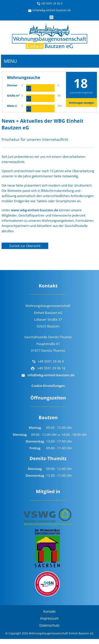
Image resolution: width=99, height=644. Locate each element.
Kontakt (49, 611)
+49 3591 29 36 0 (50, 3)
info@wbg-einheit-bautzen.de (49, 10)
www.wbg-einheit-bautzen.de (35, 210)
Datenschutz (49, 625)
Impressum (49, 618)
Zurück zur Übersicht (25, 246)
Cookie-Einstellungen (48, 386)
